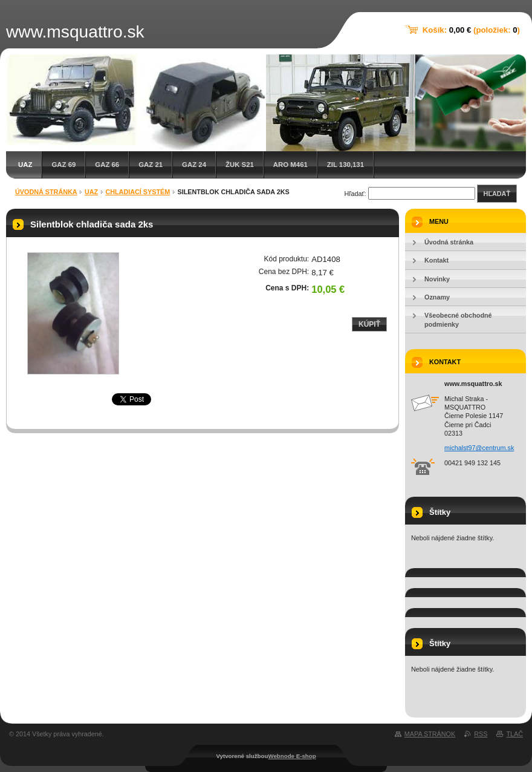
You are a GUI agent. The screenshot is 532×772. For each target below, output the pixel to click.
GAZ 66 (107, 165)
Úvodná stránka (46, 192)
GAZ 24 (194, 165)
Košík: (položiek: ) (471, 30)
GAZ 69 (63, 165)
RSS (481, 734)
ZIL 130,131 (345, 165)
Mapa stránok (430, 734)
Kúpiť (369, 324)
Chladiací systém (138, 192)
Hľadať (497, 194)
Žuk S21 (240, 165)
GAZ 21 (151, 165)
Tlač (514, 734)
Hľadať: (355, 194)
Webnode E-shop (292, 756)
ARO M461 (290, 165)
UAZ (25, 165)
